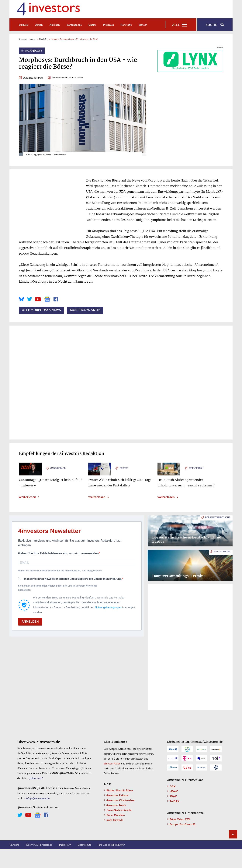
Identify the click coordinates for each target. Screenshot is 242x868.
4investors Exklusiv (118, 795)
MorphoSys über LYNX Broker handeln (190, 61)
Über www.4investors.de (39, 845)
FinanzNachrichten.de (119, 810)
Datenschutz (85, 845)
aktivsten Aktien (112, 763)
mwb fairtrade (115, 820)
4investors (23, 39)
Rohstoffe (126, 25)
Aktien (39, 25)
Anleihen (55, 25)
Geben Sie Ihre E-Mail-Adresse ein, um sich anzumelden (58, 553)
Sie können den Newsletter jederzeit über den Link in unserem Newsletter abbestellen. (58, 588)
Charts (92, 25)
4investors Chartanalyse (120, 800)
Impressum (65, 845)
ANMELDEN (30, 622)
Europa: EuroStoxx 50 (182, 824)
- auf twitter (77, 78)
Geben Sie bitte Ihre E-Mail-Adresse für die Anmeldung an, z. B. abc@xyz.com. (60, 571)
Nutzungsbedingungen (108, 607)
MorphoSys (43, 39)
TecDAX (175, 801)
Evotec (124, 468)
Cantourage (58, 468)
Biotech (143, 25)
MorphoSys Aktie (85, 310)
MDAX (174, 791)
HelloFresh (196, 468)
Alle (176, 25)
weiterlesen (28, 497)
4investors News (116, 805)
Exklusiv (24, 25)
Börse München (116, 815)
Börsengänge (74, 25)
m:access (109, 25)
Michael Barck (65, 78)
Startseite (14, 845)
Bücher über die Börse (120, 790)
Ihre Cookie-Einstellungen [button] (111, 845)
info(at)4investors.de (38, 798)
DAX (173, 786)
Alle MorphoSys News (41, 310)
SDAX (173, 796)
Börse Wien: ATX (180, 819)
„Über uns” (36, 778)
